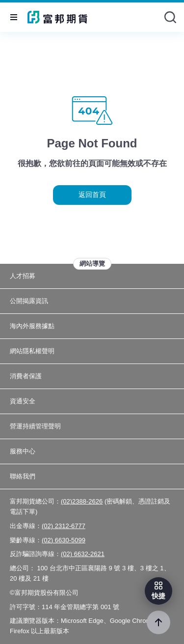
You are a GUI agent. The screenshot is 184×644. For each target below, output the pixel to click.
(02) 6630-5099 (64, 540)
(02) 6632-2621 (83, 554)
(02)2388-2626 (82, 501)
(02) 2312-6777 (64, 526)
